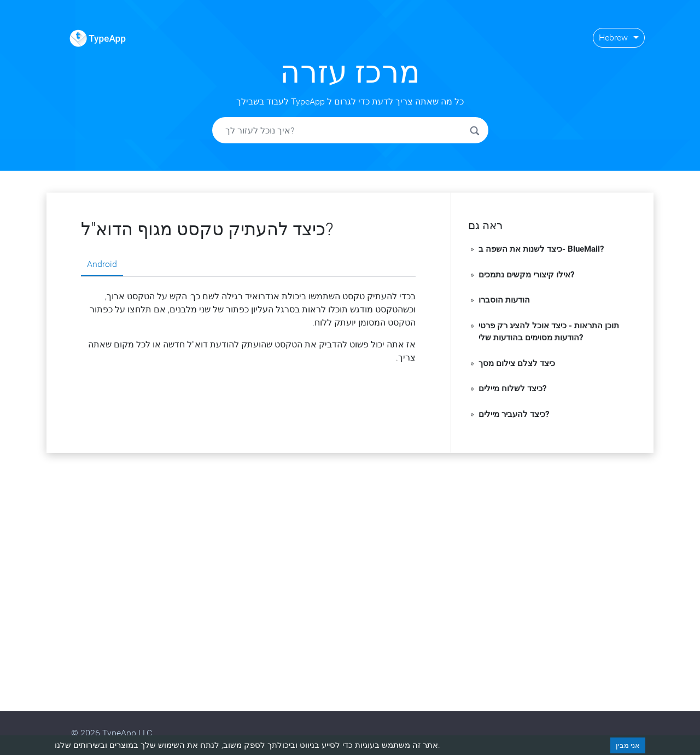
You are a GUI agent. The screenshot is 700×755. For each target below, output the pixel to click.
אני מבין (628, 745)
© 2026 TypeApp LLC (112, 733)
